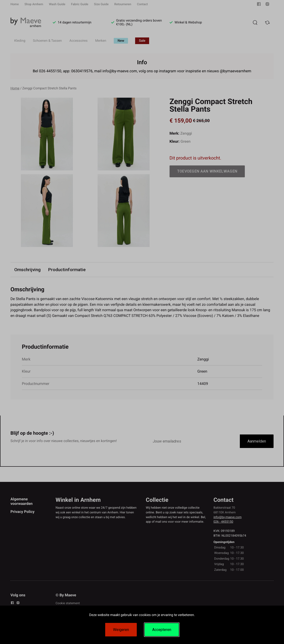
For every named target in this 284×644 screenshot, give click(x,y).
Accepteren (162, 630)
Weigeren (121, 630)
